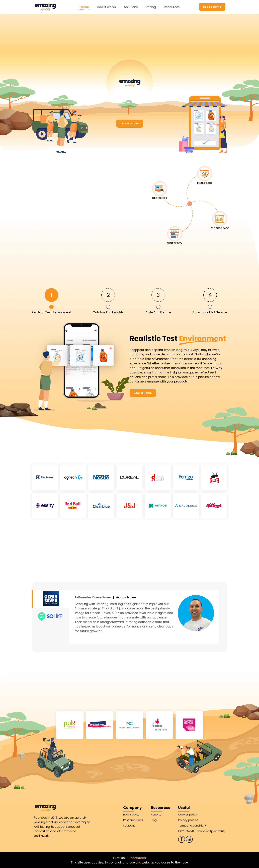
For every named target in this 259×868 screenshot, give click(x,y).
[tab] (51, 301)
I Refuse (119, 858)
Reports (156, 815)
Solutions (131, 7)
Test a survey (129, 124)
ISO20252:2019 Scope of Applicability (202, 831)
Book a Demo (212, 7)
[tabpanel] (130, 366)
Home (84, 7)
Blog (154, 820)
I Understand (136, 858)
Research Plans (133, 820)
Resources (172, 7)
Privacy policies (188, 820)
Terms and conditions (192, 826)
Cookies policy (188, 815)
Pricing (151, 7)
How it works (106, 7)
